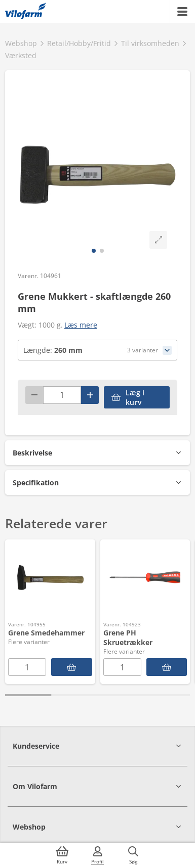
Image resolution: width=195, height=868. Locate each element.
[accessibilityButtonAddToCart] (137, 397)
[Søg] (133, 855)
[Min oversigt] (26, 12)
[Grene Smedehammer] (72, 667)
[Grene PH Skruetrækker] (167, 667)
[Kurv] (62, 855)
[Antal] (62, 395)
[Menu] (182, 12)
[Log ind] (98, 855)
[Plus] (90, 395)
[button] (97, 453)
